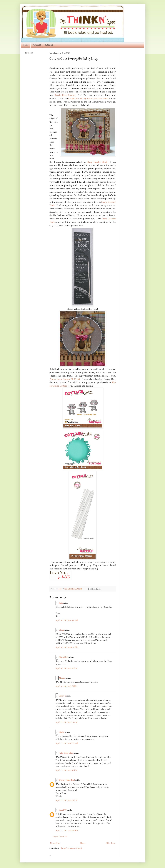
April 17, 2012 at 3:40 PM (66, 770)
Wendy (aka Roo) (67, 780)
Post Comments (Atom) (71, 848)
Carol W (63, 810)
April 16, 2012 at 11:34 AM (67, 647)
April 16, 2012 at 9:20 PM (66, 668)
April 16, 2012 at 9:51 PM (66, 686)
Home (26, 45)
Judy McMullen (66, 753)
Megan (62, 678)
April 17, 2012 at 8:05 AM (67, 743)
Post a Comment (60, 837)
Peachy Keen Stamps (65, 95)
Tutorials (49, 45)
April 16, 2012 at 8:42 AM (67, 620)
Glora (61, 630)
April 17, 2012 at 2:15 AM (66, 722)
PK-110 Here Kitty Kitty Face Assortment (88, 99)
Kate (61, 603)
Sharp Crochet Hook (97, 162)
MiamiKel (63, 657)
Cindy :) (62, 696)
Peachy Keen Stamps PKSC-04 (65, 379)
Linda (61, 732)
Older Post (110, 843)
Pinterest (37, 45)
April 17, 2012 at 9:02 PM (66, 800)
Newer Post (55, 843)
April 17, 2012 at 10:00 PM (67, 831)
